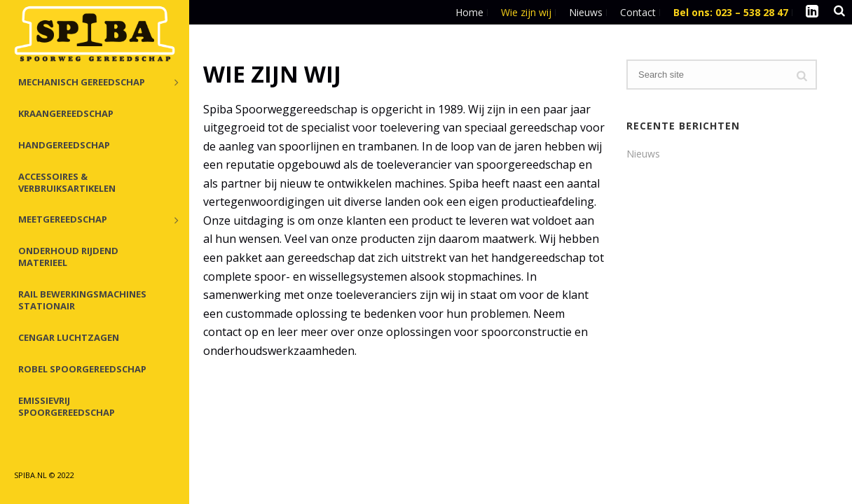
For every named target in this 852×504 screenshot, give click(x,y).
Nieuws (643, 154)
